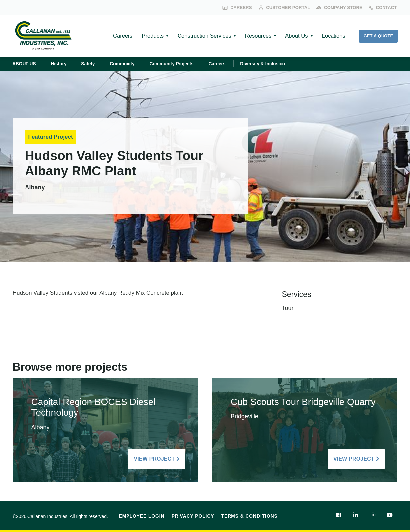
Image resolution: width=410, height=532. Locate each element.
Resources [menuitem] (255, 36)
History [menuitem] (60, 64)
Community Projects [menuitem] (175, 64)
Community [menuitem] (125, 64)
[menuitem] (338, 515)
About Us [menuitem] (294, 36)
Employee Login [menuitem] (142, 516)
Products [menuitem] (148, 36)
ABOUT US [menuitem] (25, 64)
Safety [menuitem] (90, 64)
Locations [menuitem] (332, 36)
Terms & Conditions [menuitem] (249, 516)
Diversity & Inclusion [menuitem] (268, 64)
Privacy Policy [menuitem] (193, 516)
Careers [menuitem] (117, 36)
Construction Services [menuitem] (200, 36)
